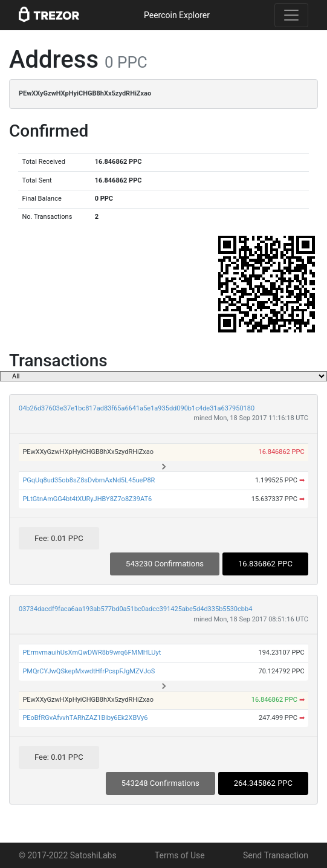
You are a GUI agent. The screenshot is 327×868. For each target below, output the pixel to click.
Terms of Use (180, 855)
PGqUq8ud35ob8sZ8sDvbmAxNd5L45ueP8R (89, 480)
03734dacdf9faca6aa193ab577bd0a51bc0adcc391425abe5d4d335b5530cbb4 (135, 609)
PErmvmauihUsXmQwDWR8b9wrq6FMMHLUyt (92, 653)
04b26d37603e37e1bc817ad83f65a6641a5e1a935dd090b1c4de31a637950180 (137, 408)
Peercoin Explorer (177, 15)
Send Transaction (276, 855)
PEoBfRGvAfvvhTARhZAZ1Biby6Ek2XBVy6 (85, 718)
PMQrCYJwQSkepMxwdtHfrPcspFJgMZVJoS (89, 671)
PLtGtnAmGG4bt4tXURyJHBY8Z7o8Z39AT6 (87, 499)
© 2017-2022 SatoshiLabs (68, 855)
